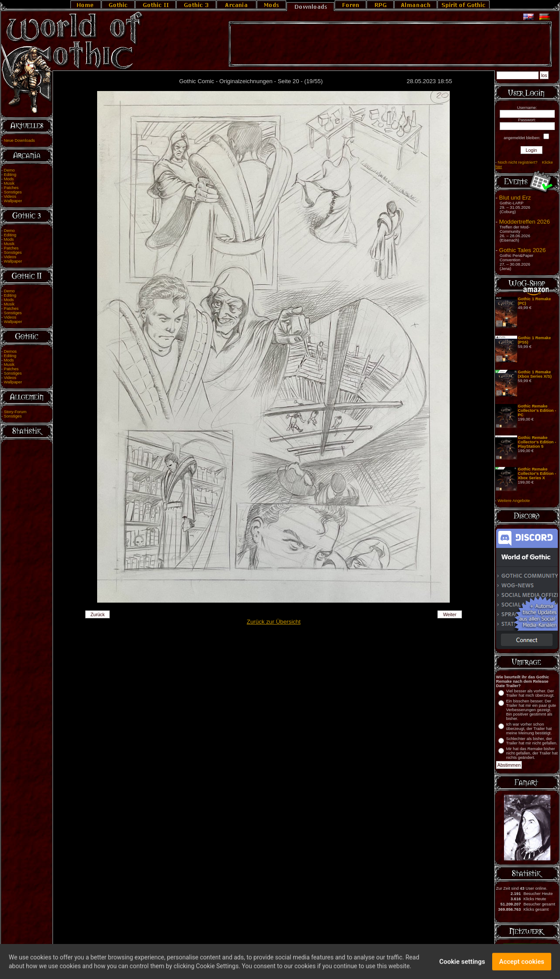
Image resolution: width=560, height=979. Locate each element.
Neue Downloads (19, 140)
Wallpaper (13, 201)
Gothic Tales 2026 (522, 250)
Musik (9, 183)
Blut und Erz (515, 198)
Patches (11, 188)
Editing (10, 175)
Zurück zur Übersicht (274, 622)
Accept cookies (522, 965)
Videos (10, 197)
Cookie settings (462, 965)
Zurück (98, 614)
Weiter (450, 614)
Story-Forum (15, 412)
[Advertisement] (390, 44)
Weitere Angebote (514, 501)
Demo (9, 170)
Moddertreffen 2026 (525, 222)
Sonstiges (13, 192)
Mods (9, 179)
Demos (10, 351)
